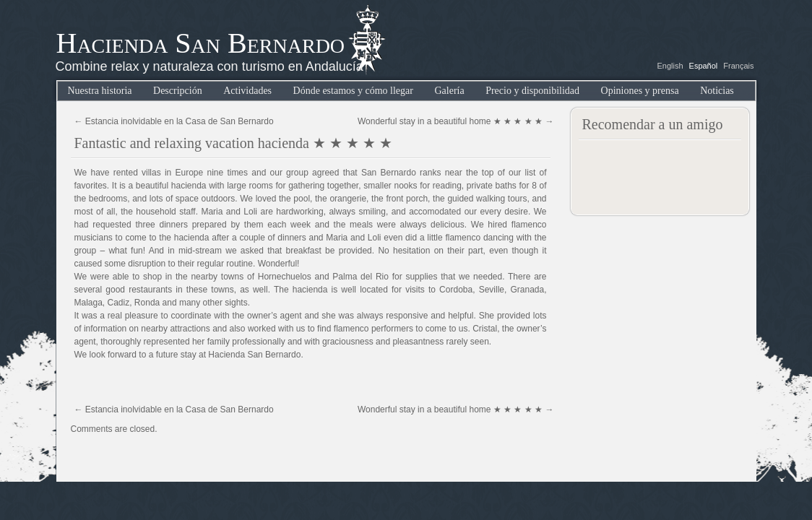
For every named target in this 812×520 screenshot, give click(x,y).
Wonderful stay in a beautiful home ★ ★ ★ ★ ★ (456, 121)
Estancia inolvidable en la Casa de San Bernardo (174, 121)
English (670, 66)
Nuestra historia (100, 91)
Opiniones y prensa (640, 91)
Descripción (178, 91)
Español (704, 66)
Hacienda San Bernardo (201, 43)
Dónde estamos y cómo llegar (353, 91)
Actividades (247, 91)
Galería (449, 91)
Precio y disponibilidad (532, 91)
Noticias (717, 91)
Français (738, 66)
